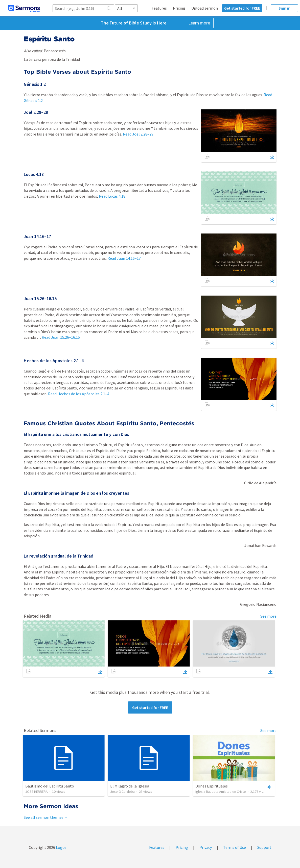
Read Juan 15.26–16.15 (61, 337)
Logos (61, 847)
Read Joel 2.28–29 (138, 134)
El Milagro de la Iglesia (130, 786)
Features (159, 8)
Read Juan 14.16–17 (124, 258)
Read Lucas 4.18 (112, 196)
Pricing (179, 8)
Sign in (284, 8)
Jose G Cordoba (122, 792)
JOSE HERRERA (37, 792)
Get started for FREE (242, 8)
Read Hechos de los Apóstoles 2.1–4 (79, 394)
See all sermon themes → (46, 817)
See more (268, 616)
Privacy (206, 847)
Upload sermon (205, 8)
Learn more (199, 23)
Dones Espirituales (212, 786)
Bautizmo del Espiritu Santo (50, 786)
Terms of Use (235, 847)
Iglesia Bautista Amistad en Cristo (221, 792)
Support (264, 847)
